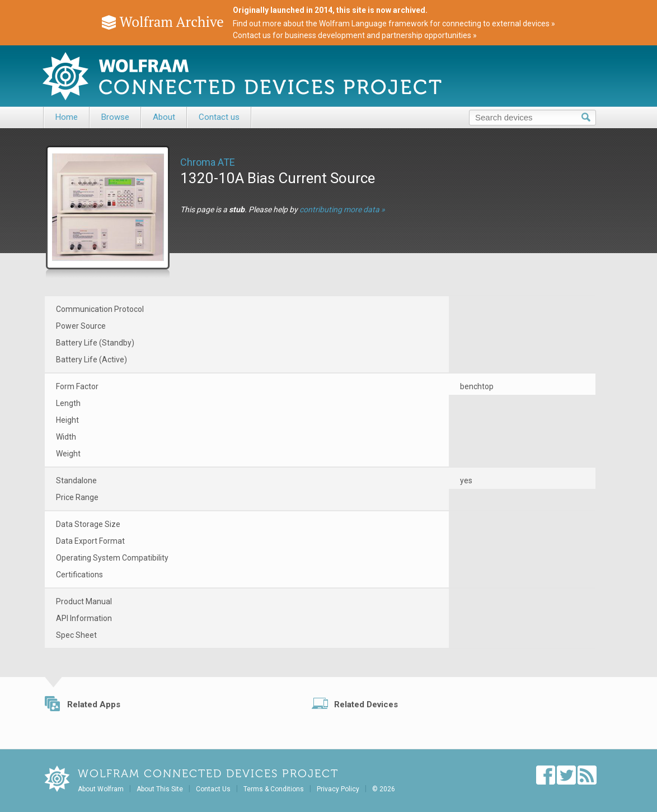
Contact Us (213, 789)
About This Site (160, 789)
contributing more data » (342, 209)
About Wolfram (101, 789)
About (164, 117)
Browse (115, 117)
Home (67, 117)
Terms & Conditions (274, 789)
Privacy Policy (338, 789)
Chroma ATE (208, 162)
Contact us (219, 117)
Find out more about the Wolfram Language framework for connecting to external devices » (394, 24)
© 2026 (384, 789)
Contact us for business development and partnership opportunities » (355, 35)
